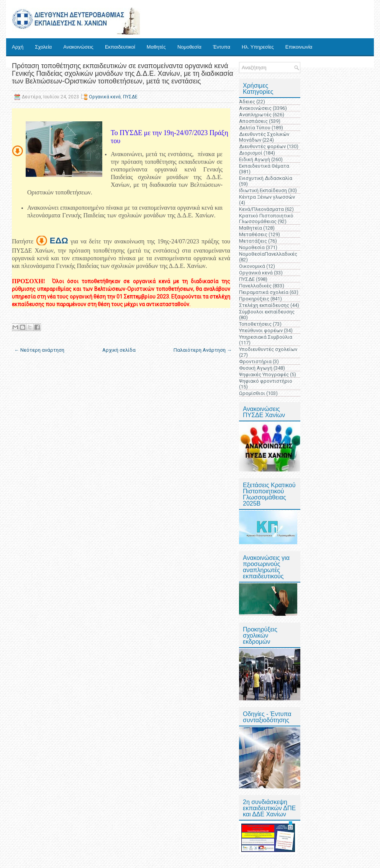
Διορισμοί (251, 153)
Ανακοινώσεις (78, 47)
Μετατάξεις (253, 241)
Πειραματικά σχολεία (264, 292)
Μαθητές (156, 47)
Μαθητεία (251, 228)
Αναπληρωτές (255, 115)
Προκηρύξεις (254, 299)
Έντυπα (222, 47)
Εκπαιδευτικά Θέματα (264, 166)
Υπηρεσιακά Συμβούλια (266, 337)
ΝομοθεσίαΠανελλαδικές (268, 254)
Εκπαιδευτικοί (120, 47)
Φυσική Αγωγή (256, 368)
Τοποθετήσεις (255, 324)
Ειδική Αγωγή (255, 159)
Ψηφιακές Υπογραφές (264, 374)
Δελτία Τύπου (255, 128)
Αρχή (18, 47)
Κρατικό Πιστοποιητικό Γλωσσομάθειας (266, 219)
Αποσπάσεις (253, 121)
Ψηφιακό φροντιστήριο (266, 381)
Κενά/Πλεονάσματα (261, 209)
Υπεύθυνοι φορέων (261, 330)
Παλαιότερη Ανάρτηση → (203, 350)
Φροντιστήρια (255, 361)
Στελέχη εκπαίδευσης (264, 305)
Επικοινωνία (299, 47)
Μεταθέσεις (253, 234)
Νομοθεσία (189, 47)
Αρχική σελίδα (119, 350)
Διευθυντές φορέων (262, 146)
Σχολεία (43, 47)
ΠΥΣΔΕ (130, 97)
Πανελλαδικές (255, 286)
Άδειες (247, 102)
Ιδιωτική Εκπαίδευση (263, 190)
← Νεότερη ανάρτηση (39, 350)
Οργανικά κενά (105, 97)
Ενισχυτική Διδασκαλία (266, 178)
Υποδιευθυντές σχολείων (268, 349)
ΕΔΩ (59, 241)
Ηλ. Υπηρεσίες (258, 47)
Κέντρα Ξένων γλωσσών (267, 197)
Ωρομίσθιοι (252, 393)
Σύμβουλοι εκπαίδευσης (267, 312)
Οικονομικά (252, 266)
